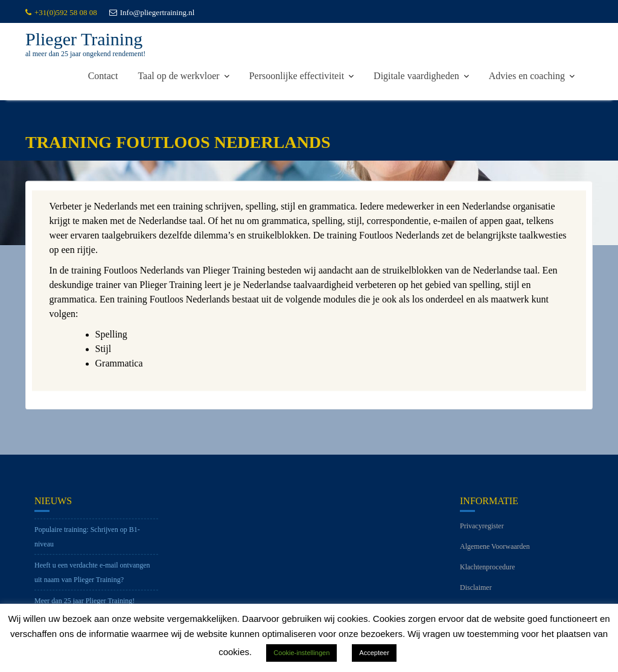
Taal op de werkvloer (178, 76)
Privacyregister (482, 533)
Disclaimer (476, 595)
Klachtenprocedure (487, 574)
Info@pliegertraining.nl (152, 12)
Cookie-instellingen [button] (301, 653)
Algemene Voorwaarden (495, 554)
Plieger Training (84, 39)
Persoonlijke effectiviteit (297, 76)
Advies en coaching (527, 76)
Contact (103, 76)
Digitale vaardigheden (416, 76)
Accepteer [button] (374, 653)
